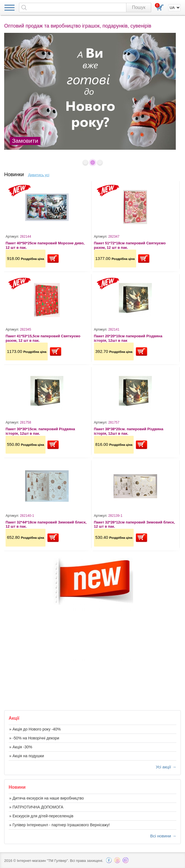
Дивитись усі (39, 175)
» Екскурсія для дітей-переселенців (41, 816)
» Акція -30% (21, 747)
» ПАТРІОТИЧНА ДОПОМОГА (36, 807)
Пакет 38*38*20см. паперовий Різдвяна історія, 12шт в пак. (129, 431)
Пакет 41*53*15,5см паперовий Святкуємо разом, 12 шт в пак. (43, 338)
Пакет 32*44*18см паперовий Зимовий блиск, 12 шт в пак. (46, 524)
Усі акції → (166, 767)
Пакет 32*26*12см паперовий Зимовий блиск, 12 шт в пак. (134, 524)
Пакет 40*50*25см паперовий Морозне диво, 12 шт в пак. (45, 245)
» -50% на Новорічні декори (34, 738)
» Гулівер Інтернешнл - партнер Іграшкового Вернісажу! (59, 825)
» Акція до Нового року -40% (35, 729)
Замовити (25, 141)
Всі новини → (163, 836)
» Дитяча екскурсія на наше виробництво (46, 798)
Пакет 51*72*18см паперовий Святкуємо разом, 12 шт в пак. (130, 245)
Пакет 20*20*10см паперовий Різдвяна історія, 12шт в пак (128, 338)
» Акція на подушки (27, 756)
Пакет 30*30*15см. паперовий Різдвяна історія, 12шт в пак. (40, 431)
